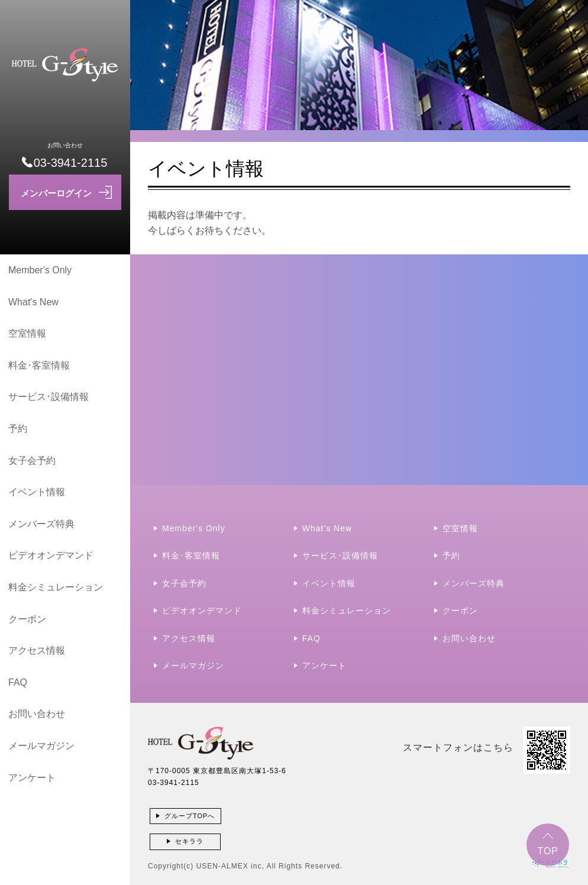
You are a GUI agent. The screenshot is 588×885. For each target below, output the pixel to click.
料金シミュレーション (56, 587)
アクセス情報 (37, 650)
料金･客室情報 (39, 365)
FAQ (18, 682)
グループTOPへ (190, 816)
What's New (33, 302)
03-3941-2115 (174, 783)
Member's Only (40, 270)
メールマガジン (41, 746)
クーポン (27, 619)
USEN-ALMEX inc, (230, 866)
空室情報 (27, 333)
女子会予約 (32, 461)
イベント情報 (37, 492)
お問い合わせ (37, 714)
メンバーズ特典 (41, 524)
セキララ (189, 841)
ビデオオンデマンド (51, 555)
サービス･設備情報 (49, 397)
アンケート (32, 778)
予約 (18, 429)
